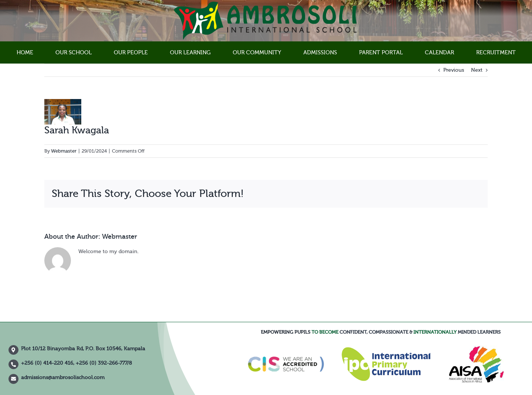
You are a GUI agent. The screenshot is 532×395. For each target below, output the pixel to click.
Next (477, 70)
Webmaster (64, 151)
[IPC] (386, 350)
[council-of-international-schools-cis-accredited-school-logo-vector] (286, 345)
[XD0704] (476, 348)
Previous (454, 70)
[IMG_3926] (63, 112)
